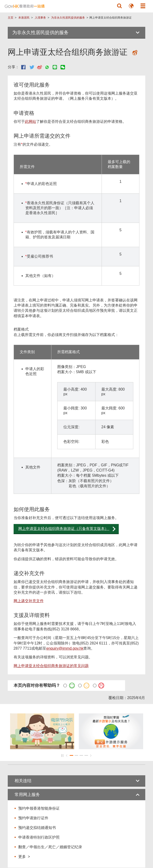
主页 (11, 18)
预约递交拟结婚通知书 (37, 828)
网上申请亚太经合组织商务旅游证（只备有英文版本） (64, 529)
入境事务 (40, 18)
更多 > (24, 856)
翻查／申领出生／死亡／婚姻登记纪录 (50, 847)
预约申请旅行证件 (33, 818)
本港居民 (24, 18)
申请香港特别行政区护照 (39, 837)
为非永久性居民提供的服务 (68, 18)
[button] (119, 6)
